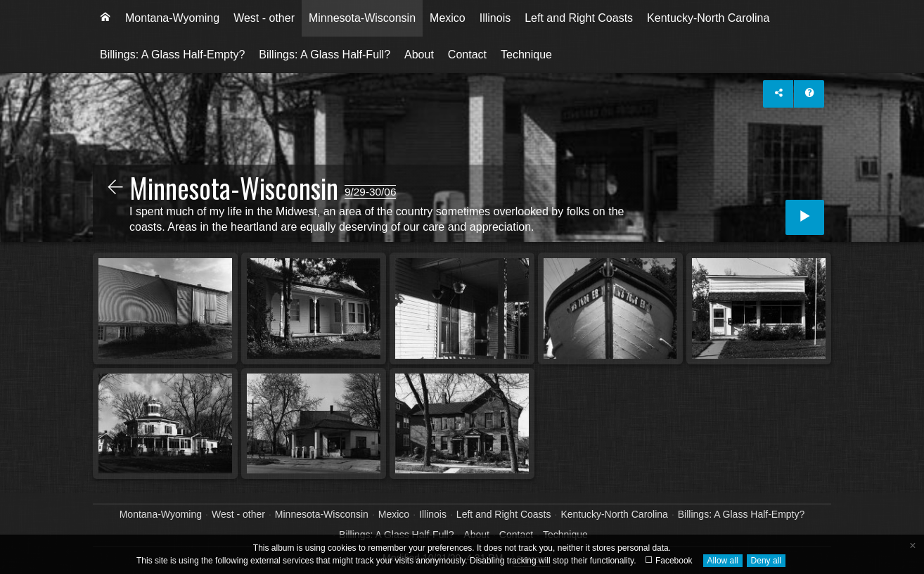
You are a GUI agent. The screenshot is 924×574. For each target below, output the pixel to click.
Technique (526, 55)
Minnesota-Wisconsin (362, 18)
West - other (264, 18)
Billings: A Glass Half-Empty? (172, 55)
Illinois (495, 18)
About (419, 55)
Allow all (723, 561)
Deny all (766, 561)
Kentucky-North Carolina (708, 18)
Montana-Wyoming (172, 18)
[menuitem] (105, 18)
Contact (467, 55)
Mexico (448, 18)
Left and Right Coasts (579, 18)
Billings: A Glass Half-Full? (325, 55)
